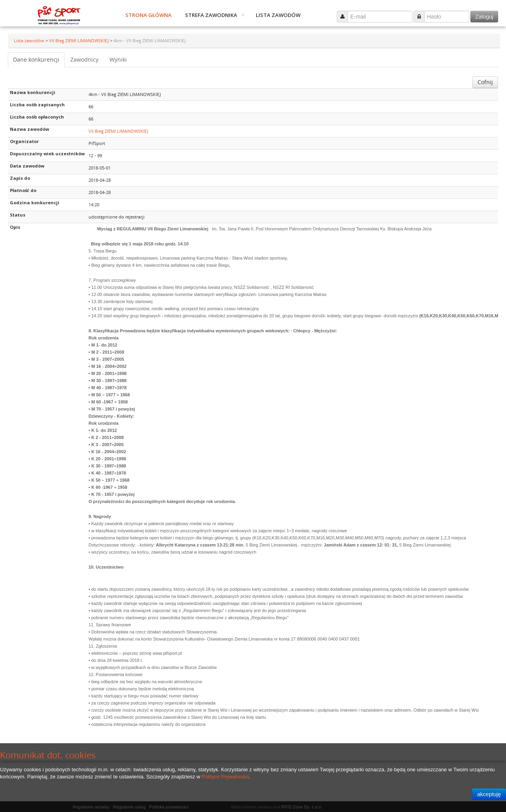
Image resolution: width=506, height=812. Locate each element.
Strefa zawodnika (211, 15)
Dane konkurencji (36, 59)
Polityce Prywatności (225, 777)
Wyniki (118, 59)
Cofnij (485, 82)
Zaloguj (484, 17)
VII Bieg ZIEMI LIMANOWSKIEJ (79, 41)
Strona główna (148, 15)
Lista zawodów (278, 15)
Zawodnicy (84, 59)
